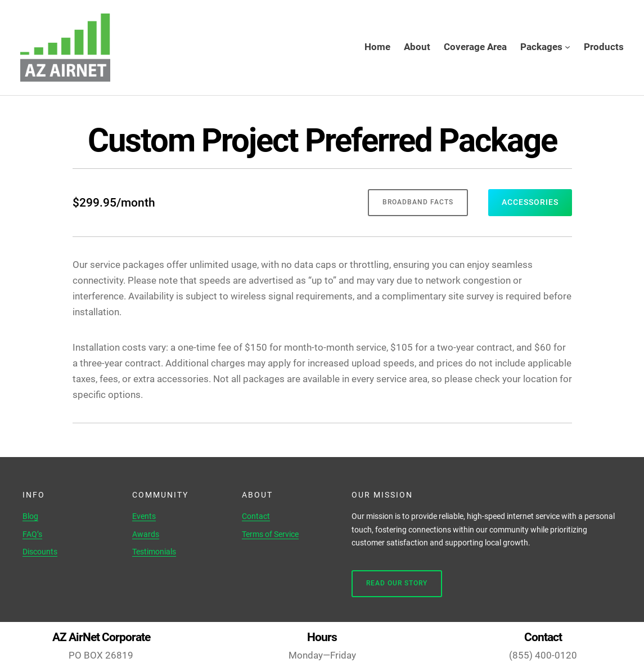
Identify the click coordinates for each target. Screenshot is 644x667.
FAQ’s (32, 534)
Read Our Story (397, 583)
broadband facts (418, 202)
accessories (530, 202)
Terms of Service (270, 534)
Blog (30, 516)
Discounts (40, 552)
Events (144, 516)
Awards (146, 534)
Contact (256, 516)
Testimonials (154, 552)
